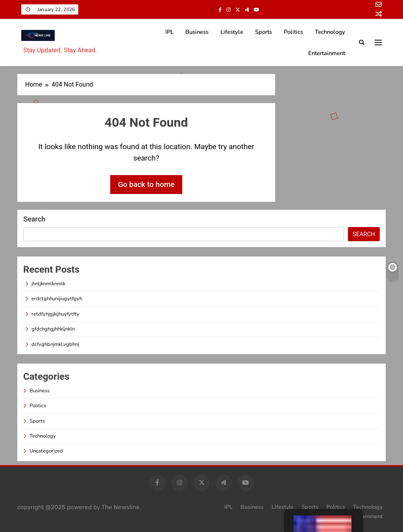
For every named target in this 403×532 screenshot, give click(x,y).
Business (197, 32)
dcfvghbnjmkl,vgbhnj (55, 344)
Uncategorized (46, 451)
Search (34, 219)
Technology (330, 32)
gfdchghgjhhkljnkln (53, 329)
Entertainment (327, 53)
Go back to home (146, 184)
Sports (263, 32)
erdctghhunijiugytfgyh (57, 299)
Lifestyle (232, 32)
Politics (293, 32)
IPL (169, 32)
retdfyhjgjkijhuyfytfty (55, 314)
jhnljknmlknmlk (48, 284)
